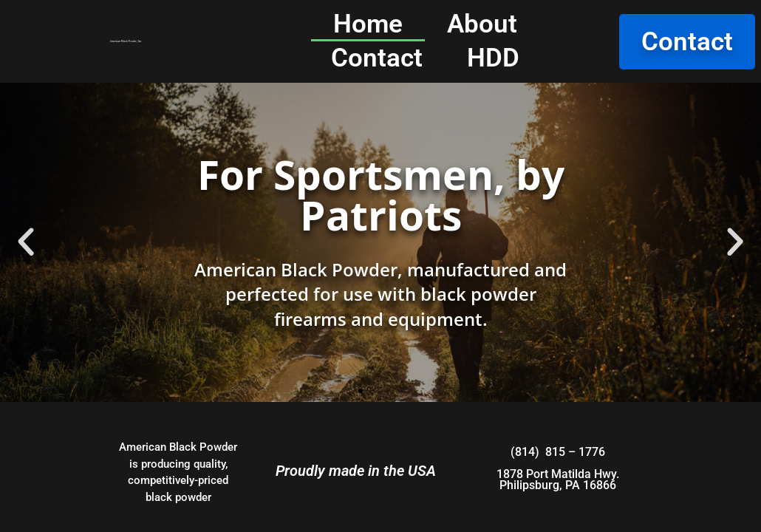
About (482, 24)
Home (368, 24)
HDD (493, 58)
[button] (26, 242)
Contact (377, 58)
